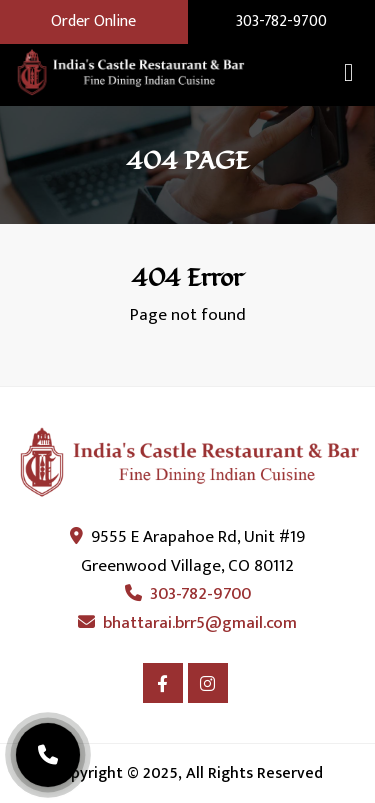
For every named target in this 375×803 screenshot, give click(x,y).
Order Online (93, 22)
